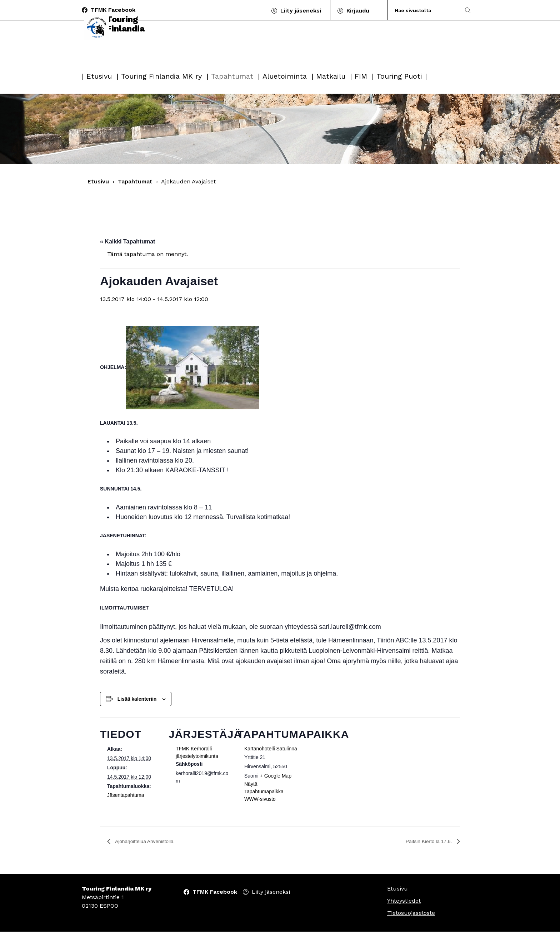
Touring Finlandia (119, 47)
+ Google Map (276, 776)
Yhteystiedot (404, 901)
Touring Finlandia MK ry (161, 76)
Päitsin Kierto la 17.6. (425, 841)
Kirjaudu (358, 11)
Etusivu (99, 76)
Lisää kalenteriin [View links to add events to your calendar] (137, 699)
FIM (361, 76)
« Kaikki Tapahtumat (127, 241)
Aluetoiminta (285, 76)
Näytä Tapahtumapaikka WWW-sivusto (264, 792)
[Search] (424, 10)
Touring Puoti (399, 76)
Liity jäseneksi (301, 11)
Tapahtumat (232, 76)
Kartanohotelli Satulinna (271, 749)
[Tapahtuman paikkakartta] (343, 767)
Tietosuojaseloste (411, 913)
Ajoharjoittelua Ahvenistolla (149, 841)
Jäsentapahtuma (126, 795)
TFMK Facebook (113, 10)
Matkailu (331, 76)
